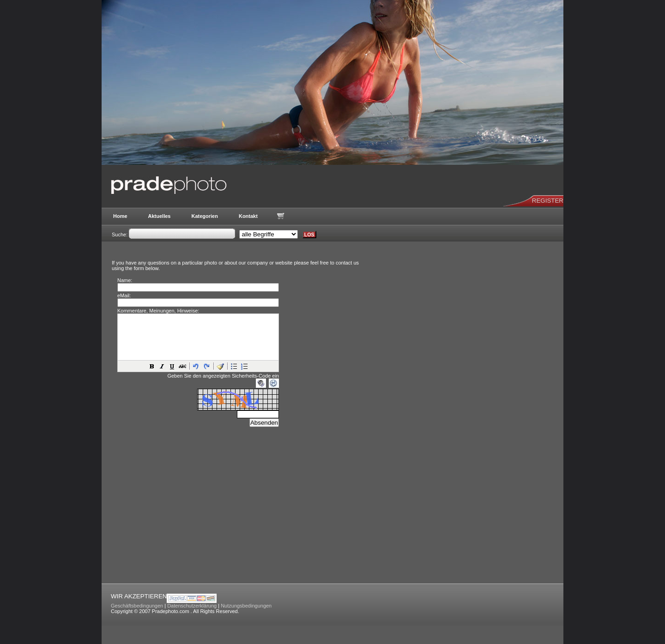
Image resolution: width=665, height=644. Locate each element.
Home (120, 216)
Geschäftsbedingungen (137, 606)
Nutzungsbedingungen (246, 606)
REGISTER (548, 201)
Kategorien (204, 216)
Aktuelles (160, 216)
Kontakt (248, 216)
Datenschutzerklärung (192, 606)
